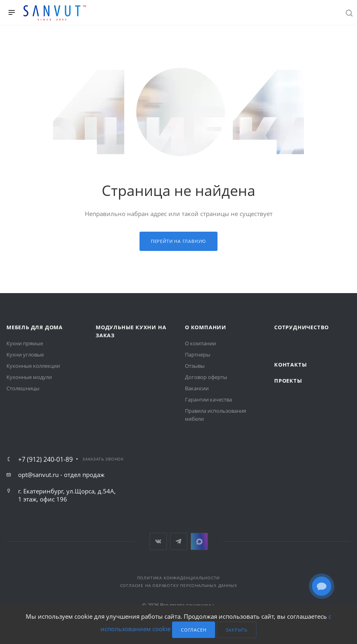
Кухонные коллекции (33, 366)
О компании (206, 327)
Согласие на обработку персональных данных (179, 585)
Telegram (179, 541)
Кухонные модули (29, 377)
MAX (199, 541)
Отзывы (195, 366)
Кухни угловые (25, 355)
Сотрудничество (302, 327)
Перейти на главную (178, 241)
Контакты (290, 365)
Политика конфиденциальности (179, 578)
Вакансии (197, 388)
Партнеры (198, 355)
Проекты (288, 381)
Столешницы (23, 388)
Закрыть (237, 630)
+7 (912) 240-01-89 (45, 459)
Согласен (194, 630)
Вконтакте (158, 541)
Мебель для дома (35, 327)
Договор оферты (206, 377)
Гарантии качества (208, 399)
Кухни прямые (25, 343)
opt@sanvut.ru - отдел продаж (61, 475)
